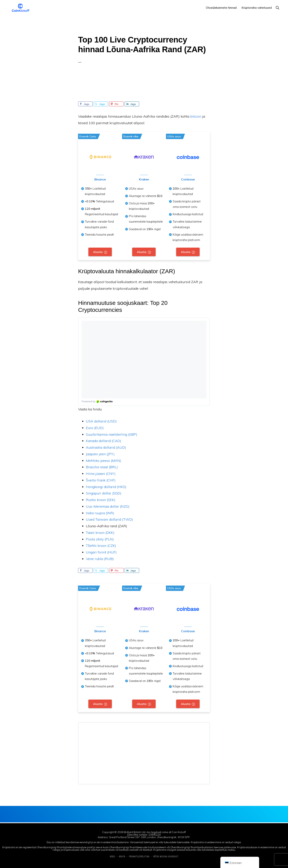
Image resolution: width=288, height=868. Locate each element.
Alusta (98, 252)
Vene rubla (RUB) (100, 559)
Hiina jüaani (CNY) (101, 474)
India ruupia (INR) (100, 513)
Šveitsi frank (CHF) (101, 481)
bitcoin (196, 116)
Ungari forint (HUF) (101, 553)
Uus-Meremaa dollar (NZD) (108, 507)
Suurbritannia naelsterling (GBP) (112, 435)
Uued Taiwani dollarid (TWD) (109, 520)
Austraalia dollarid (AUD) (106, 448)
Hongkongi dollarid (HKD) (106, 487)
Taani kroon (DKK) (100, 533)
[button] (277, 8)
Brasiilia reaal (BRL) (102, 467)
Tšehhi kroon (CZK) (101, 546)
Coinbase (188, 179)
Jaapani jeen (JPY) (100, 454)
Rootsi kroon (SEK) (101, 500)
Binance (100, 179)
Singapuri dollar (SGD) (104, 494)
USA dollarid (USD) (101, 422)
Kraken (144, 179)
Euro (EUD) (95, 428)
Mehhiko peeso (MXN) (103, 461)
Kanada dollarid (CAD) (103, 441)
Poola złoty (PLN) (100, 540)
